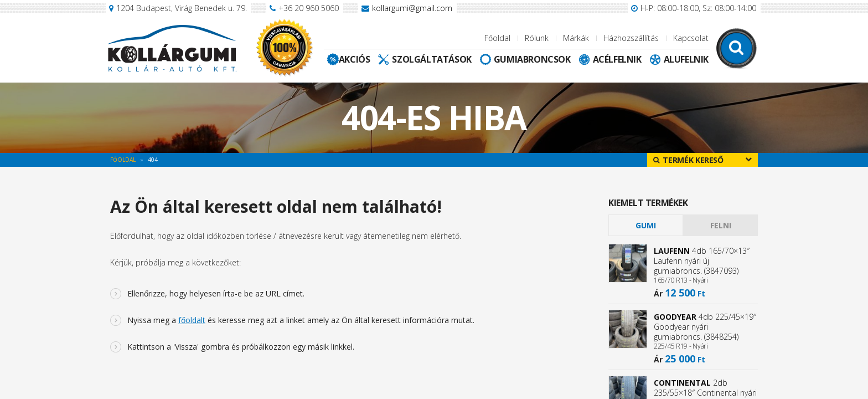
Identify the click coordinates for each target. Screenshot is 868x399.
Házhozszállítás (631, 38)
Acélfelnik (617, 59)
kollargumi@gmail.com (412, 8)
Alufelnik (686, 59)
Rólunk (537, 38)
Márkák (576, 38)
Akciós (355, 59)
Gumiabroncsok (532, 59)
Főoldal (497, 38)
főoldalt (192, 320)
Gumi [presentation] (646, 225)
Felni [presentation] (721, 225)
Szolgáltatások (432, 59)
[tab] (646, 225)
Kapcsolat (691, 38)
